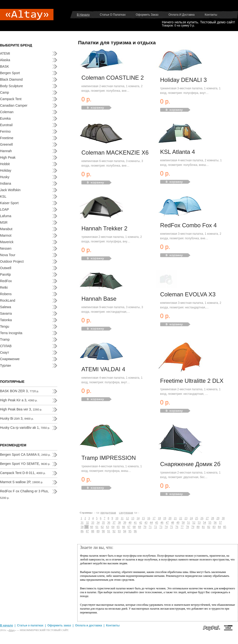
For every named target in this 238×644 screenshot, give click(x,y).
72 (155, 527)
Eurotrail (6, 125)
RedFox (6, 281)
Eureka (5, 118)
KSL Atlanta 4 (178, 152)
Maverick (7, 242)
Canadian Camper (14, 105)
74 (166, 527)
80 (198, 527)
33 (93, 523)
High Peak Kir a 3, (19, 400)
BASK (4, 66)
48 (172, 523)
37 (114, 523)
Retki (4, 287)
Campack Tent (11, 99)
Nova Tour (8, 255)
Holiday (6, 170)
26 (202, 518)
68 (134, 527)
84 (219, 527)
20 (170, 518)
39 (125, 523)
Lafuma (6, 216)
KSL (3, 196)
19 (165, 518)
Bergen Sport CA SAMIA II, (25, 455)
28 (212, 518)
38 (119, 523)
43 (146, 523)
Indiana (6, 183)
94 (125, 531)
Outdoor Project (12, 261)
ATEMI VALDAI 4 (103, 369)
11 (122, 518)
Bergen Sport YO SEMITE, (25, 464)
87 (87, 531)
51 (189, 523)
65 (118, 527)
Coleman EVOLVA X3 (188, 294)
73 (161, 527)
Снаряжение (10, 359)
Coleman (7, 112)
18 (159, 518)
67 (129, 527)
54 (205, 523)
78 (187, 527)
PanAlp (5, 274)
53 (199, 523)
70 (145, 527)
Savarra (6, 313)
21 (175, 518)
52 (194, 523)
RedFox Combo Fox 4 (188, 225)
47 (167, 523)
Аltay (12, 630)
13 (133, 518)
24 (191, 518)
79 (193, 527)
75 (172, 527)
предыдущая (108, 513)
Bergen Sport (10, 73)
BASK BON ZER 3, (20, 391)
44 (151, 523)
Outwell (6, 268)
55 (210, 523)
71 (150, 527)
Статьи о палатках (113, 15)
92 (114, 531)
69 (139, 527)
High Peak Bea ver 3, (21, 409)
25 (197, 518)
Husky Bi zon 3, (17, 418)
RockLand (8, 300)
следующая (126, 513)
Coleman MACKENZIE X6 (115, 153)
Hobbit (5, 164)
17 (154, 518)
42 (141, 523)
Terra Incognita (11, 333)
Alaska (5, 60)
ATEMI (5, 53)
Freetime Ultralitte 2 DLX (192, 381)
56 (215, 523)
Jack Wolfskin (10, 190)
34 (98, 523)
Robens (6, 294)
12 (127, 518)
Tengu (5, 326)
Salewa (6, 307)
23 (186, 518)
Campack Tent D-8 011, (23, 473)
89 (98, 531)
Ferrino (5, 131)
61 (97, 527)
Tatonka (6, 320)
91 (109, 531)
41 (135, 523)
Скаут (5, 352)
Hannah (6, 151)
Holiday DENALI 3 (183, 80)
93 (119, 531)
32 (87, 523)
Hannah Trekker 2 (104, 228)
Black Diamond (11, 79)
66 (124, 527)
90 (103, 531)
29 (218, 518)
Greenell (6, 144)
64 (113, 527)
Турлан (6, 365)
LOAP (4, 209)
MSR (4, 222)
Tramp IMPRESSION (109, 458)
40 (130, 523)
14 (138, 518)
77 (182, 527)
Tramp (5, 339)
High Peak (8, 157)
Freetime (7, 138)
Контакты (211, 15)
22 (181, 518)
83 (214, 527)
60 (92, 527)
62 (102, 527)
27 (207, 518)
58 (82, 527)
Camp (4, 92)
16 (149, 518)
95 (130, 531)
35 (103, 523)
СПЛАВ (6, 346)
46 (162, 523)
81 (203, 527)
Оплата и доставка (182, 15)
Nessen (6, 248)
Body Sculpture (11, 86)
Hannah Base (99, 299)
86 (82, 531)
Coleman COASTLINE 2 (113, 78)
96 (135, 531)
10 (117, 518)
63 (108, 527)
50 (183, 523)
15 (143, 518)
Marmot (6, 235)
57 (220, 523)
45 (157, 523)
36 (109, 523)
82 (209, 527)
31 (82, 523)
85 (225, 527)
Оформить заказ (147, 15)
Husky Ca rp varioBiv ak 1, (25, 428)
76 (177, 527)
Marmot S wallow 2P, (22, 482)
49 (178, 523)
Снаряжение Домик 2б (190, 464)
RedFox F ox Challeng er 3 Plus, (24, 494)
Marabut (6, 229)
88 (93, 531)
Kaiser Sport (9, 203)
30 (223, 518)
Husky (5, 177)
